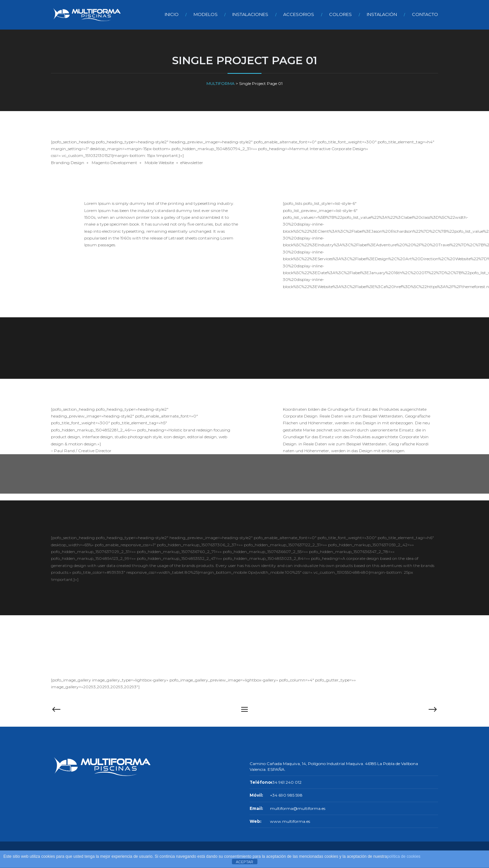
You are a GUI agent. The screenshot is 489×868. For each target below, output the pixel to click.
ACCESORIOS (299, 14)
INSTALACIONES (250, 14)
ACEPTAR (244, 862)
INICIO (172, 14)
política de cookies (404, 856)
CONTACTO (425, 14)
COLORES (340, 14)
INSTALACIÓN (382, 14)
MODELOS (206, 14)
